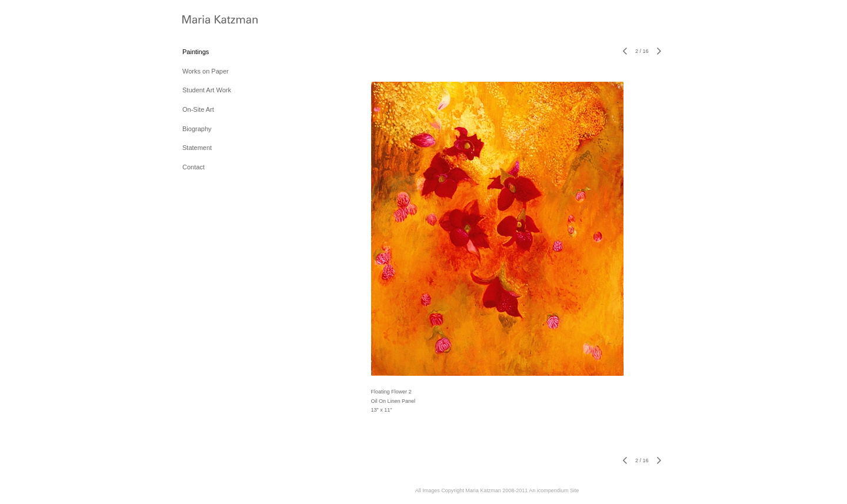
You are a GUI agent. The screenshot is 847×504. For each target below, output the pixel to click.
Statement (197, 148)
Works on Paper (206, 71)
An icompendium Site (554, 490)
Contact (194, 167)
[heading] (212, 20)
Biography (197, 129)
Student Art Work (207, 90)
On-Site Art (198, 109)
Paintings (196, 52)
